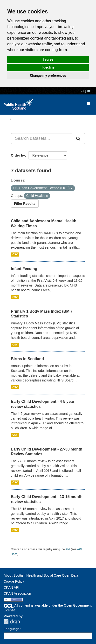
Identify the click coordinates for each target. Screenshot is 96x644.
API (68, 549)
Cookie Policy (14, 581)
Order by (18, 155)
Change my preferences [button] (48, 76)
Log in (85, 91)
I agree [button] (48, 59)
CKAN (12, 622)
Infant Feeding (24, 269)
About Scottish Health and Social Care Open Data (41, 575)
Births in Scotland (27, 359)
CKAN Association (17, 593)
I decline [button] (48, 67)
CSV (15, 254)
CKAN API (11, 587)
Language (12, 629)
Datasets (23, 119)
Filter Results (25, 204)
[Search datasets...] (42, 139)
